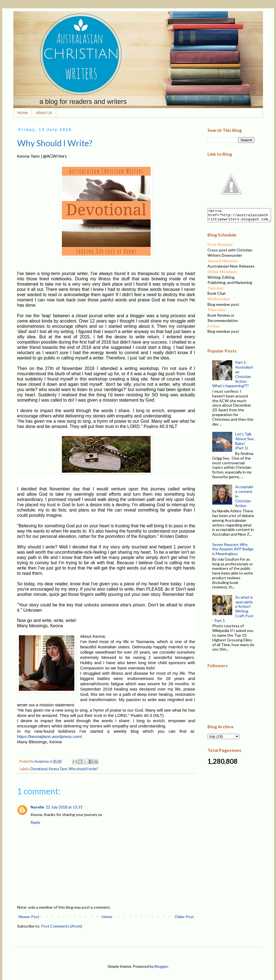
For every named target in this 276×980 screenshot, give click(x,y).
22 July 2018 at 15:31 (64, 807)
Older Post (184, 917)
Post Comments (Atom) (62, 926)
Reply (35, 822)
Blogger (161, 966)
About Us (44, 113)
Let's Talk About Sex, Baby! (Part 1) (245, 443)
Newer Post (29, 917)
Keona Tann (58, 769)
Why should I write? (83, 769)
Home (23, 113)
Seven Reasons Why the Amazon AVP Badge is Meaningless (233, 552)
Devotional (39, 769)
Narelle (37, 807)
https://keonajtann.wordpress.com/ (50, 736)
